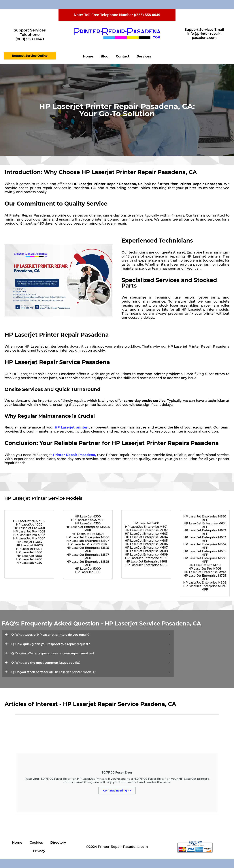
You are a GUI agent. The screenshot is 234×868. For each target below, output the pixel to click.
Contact (123, 56)
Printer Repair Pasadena (74, 455)
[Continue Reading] (117, 764)
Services (144, 56)
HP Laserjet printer (71, 427)
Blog (105, 56)
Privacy (39, 851)
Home (88, 56)
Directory (58, 843)
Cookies (36, 843)
